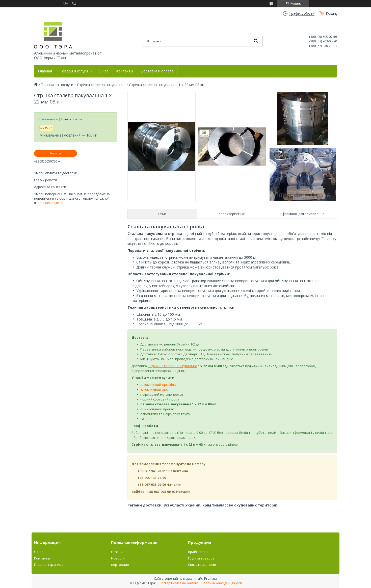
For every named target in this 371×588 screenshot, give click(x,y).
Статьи (117, 552)
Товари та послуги (57, 85)
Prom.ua (211, 578)
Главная (45, 71)
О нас (103, 71)
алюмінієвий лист (155, 389)
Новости (118, 558)
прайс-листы (198, 552)
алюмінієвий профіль (158, 384)
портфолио (120, 565)
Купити (56, 153)
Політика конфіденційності (222, 583)
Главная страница (49, 565)
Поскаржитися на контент (179, 583)
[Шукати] (256, 41)
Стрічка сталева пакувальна (101, 85)
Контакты (125, 71)
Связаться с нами (202, 565)
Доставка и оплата (157, 71)
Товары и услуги (74, 71)
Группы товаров (201, 558)
